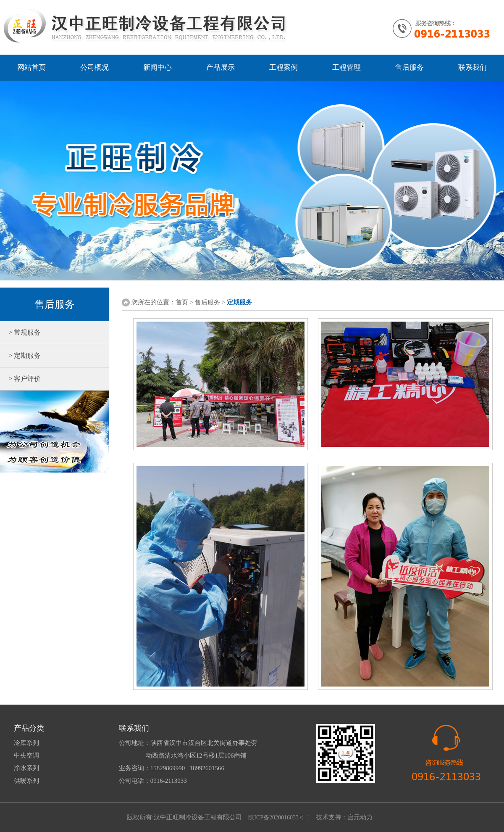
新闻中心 (157, 67)
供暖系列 (26, 781)
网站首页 (31, 67)
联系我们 (472, 67)
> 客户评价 (20, 379)
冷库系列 (26, 743)
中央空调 (26, 755)
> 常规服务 (20, 332)
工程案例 (283, 67)
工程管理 (346, 67)
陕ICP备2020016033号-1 (279, 817)
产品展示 (220, 67)
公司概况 (94, 67)
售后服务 (409, 67)
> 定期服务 (20, 355)
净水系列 (26, 768)
